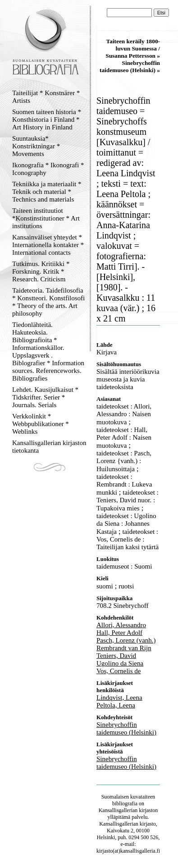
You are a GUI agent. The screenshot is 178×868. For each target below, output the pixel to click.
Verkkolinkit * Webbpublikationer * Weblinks (41, 424)
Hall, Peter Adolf (119, 633)
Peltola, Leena (116, 705)
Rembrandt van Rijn (124, 648)
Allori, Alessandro (121, 625)
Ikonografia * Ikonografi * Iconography (48, 169)
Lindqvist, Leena (119, 698)
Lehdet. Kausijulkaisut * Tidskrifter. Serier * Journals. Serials (45, 397)
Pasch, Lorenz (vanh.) (126, 640)
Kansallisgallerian (118, 810)
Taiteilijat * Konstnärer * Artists (46, 97)
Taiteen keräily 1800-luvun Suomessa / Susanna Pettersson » (133, 48)
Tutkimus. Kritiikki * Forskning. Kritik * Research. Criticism (41, 271)
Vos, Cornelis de (119, 671)
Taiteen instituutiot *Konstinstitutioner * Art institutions (46, 218)
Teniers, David (116, 656)
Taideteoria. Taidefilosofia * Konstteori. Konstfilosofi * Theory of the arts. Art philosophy (48, 302)
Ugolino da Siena (120, 663)
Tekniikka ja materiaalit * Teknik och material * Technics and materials (47, 192)
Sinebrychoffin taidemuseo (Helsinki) (126, 728)
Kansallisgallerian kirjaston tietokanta (49, 447)
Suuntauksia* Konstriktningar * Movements (36, 146)
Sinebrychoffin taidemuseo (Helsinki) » (130, 67)
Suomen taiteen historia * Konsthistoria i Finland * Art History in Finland (47, 119)
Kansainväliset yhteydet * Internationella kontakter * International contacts (48, 245)
